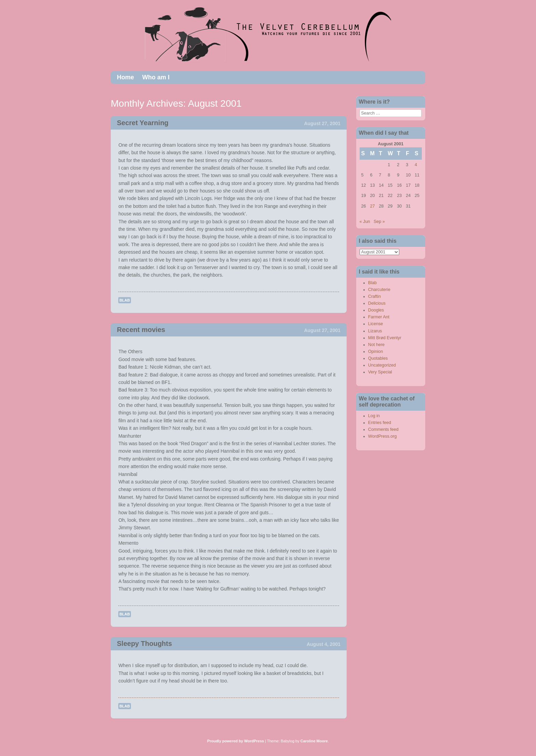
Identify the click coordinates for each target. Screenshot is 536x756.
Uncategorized (382, 365)
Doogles (376, 310)
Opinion (376, 352)
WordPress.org (383, 436)
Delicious (377, 303)
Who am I (156, 77)
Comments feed (383, 429)
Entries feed (380, 423)
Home (125, 77)
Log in (374, 416)
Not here (376, 345)
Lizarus (375, 331)
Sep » (379, 222)
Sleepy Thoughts (144, 644)
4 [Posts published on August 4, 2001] (416, 165)
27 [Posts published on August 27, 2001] (372, 206)
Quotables (378, 358)
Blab (125, 300)
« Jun (365, 222)
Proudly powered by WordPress (236, 741)
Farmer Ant (379, 317)
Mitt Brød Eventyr (385, 338)
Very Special (380, 372)
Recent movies (141, 330)
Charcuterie (379, 290)
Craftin (374, 296)
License (376, 324)
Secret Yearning (143, 123)
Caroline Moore (314, 741)
